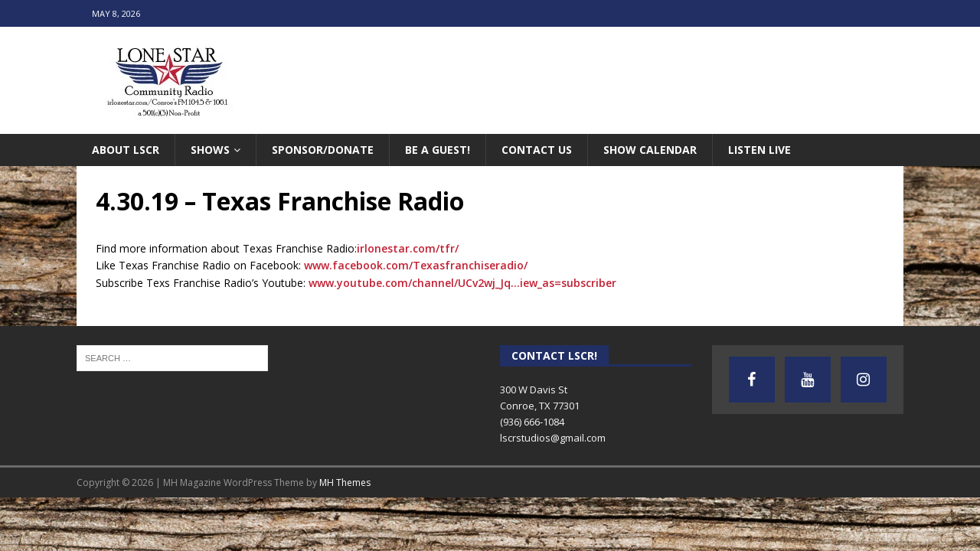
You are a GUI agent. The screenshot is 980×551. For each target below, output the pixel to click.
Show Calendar (650, 150)
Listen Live (759, 150)
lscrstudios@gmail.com (553, 438)
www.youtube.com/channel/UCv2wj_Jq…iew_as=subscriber (462, 283)
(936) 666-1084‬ (532, 422)
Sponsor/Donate (323, 150)
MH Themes (345, 483)
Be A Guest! (438, 150)
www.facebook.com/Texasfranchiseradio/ (416, 265)
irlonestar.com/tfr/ (408, 248)
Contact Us (537, 150)
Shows (210, 150)
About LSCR (126, 150)
